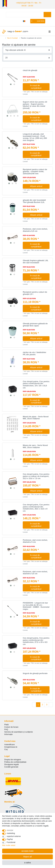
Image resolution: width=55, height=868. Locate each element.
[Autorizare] (15, 20)
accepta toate (28, 851)
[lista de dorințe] (28, 20)
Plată (6, 724)
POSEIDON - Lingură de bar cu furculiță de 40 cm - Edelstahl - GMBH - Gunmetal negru (36, 605)
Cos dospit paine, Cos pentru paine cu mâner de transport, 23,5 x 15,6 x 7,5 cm (36, 476)
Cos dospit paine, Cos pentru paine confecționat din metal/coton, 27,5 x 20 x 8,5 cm (36, 640)
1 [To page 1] (38, 704)
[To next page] (51, 704)
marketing (11, 833)
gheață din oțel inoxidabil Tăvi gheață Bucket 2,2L (34, 201)
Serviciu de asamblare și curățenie (19, 731)
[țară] (24, 20)
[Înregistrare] (20, 20)
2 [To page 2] (42, 704)
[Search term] (25, 14)
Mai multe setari (9, 845)
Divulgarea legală (12, 764)
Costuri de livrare (11, 726)
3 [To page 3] (47, 704)
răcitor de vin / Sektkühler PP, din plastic (34, 353)
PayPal (10, 839)
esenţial (10, 830)
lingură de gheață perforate (35, 673)
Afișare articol (36, 186)
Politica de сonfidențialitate (15, 761)
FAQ (6, 729)
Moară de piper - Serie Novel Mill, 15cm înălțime (36, 417)
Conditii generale (11, 766)
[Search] (47, 14)
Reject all (28, 857)
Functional (11, 842)
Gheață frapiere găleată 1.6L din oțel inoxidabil (35, 261)
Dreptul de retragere (13, 759)
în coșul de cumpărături (39, 86)
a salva (28, 863)
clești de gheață (30, 70)
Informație (8, 734)
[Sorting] (28, 49)
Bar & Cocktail (12, 37)
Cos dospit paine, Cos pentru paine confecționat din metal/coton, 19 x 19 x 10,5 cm (36, 384)
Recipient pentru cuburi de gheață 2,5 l (35, 292)
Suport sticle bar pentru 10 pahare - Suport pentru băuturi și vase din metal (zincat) (35, 104)
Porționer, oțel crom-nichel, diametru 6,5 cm (35, 229)
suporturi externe (14, 836)
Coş (6, 749)
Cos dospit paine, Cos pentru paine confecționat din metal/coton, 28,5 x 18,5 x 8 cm (36, 507)
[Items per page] (28, 57)
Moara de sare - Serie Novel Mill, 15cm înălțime (35, 446)
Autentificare (10, 744)
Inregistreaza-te (11, 746)
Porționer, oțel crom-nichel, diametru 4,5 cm (35, 572)
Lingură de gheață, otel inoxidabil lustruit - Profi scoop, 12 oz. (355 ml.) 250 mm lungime (35, 136)
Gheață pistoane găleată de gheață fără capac (35, 324)
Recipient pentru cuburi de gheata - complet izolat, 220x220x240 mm (35, 171)
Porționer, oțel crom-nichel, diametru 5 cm (35, 540)
